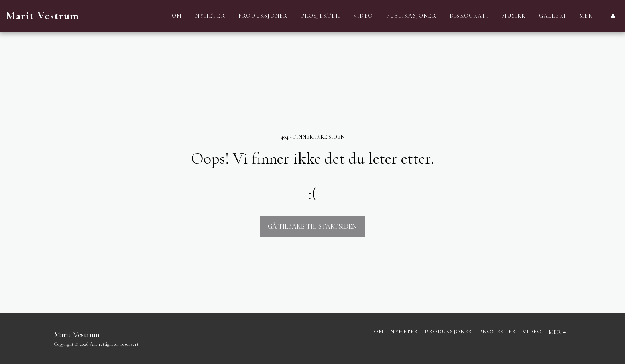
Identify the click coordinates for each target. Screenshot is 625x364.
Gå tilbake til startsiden (312, 226)
